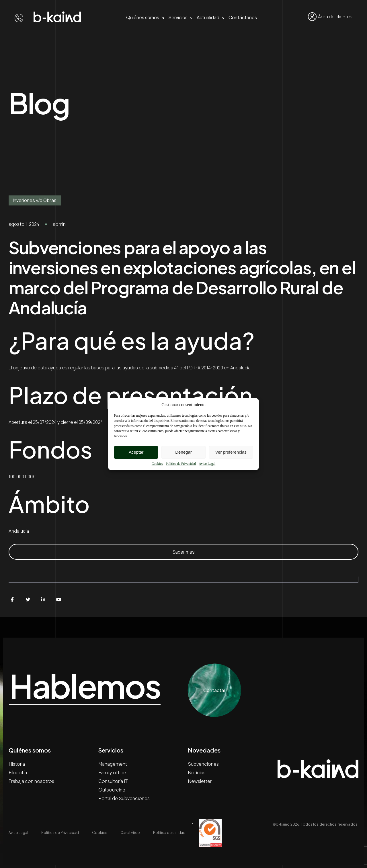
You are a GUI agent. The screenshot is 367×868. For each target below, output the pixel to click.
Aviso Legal (207, 464)
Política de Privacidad (181, 464)
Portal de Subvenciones (124, 798)
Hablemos (89, 686)
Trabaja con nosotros (31, 781)
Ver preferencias (231, 452)
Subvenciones (203, 764)
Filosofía (18, 772)
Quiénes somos (143, 17)
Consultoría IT (113, 781)
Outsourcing (112, 790)
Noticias (197, 772)
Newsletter (200, 781)
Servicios (178, 17)
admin (59, 224)
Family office (112, 772)
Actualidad (208, 17)
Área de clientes (330, 17)
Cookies (157, 464)
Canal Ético (130, 833)
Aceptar (136, 452)
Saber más (184, 552)
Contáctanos (243, 17)
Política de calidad (169, 833)
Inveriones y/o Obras (35, 200)
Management (113, 764)
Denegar (183, 452)
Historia (17, 764)
